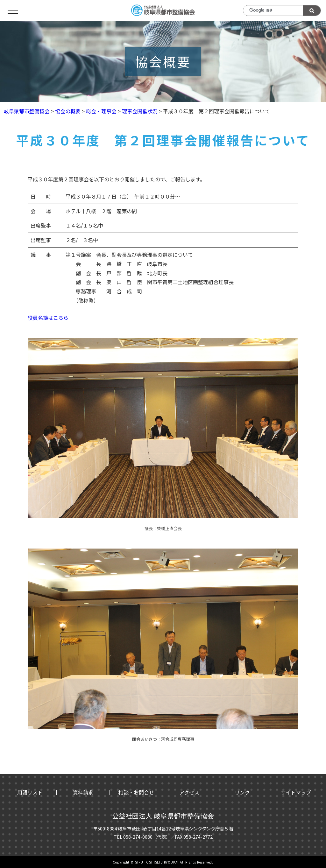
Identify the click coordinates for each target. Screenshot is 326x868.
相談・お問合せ (136, 792)
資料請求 (83, 792)
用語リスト (30, 792)
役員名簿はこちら (48, 318)
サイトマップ (296, 792)
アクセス (189, 792)
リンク (242, 792)
